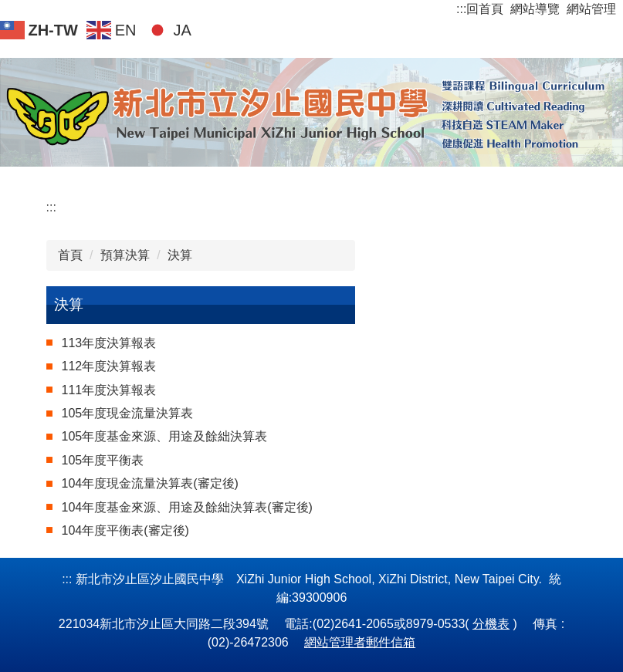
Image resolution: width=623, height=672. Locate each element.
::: (461, 9)
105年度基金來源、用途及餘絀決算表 (165, 436)
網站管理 (591, 9)
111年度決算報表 (109, 390)
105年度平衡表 (103, 460)
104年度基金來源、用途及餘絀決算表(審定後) (187, 507)
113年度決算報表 (109, 343)
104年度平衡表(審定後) (125, 530)
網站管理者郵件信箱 (360, 642)
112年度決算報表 (109, 366)
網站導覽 (535, 9)
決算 (180, 255)
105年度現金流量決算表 (128, 413)
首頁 (70, 255)
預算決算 (125, 255)
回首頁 (485, 9)
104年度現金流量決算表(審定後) (150, 483)
